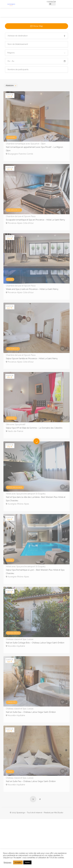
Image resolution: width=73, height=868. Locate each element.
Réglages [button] (7, 862)
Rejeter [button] (27, 862)
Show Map (38, 26)
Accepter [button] (18, 862)
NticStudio (59, 813)
